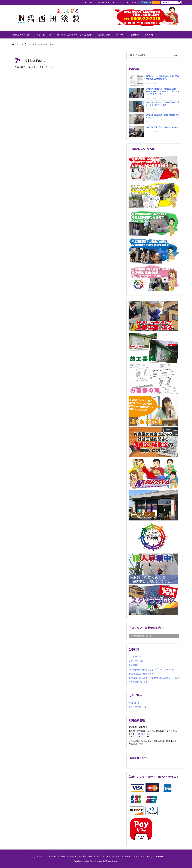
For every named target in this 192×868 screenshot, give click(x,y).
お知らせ (134, 703)
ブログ (89, 3)
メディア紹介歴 (136, 661)
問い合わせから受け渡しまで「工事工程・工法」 (152, 670)
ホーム (18, 44)
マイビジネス (134, 3)
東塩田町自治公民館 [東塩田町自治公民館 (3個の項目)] (141, 636)
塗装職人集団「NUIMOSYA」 (142, 674)
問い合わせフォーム (103, 3)
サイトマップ (120, 3)
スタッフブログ (137, 707)
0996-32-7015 (143, 734)
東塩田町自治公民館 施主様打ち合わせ (162, 127)
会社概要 (133, 665)
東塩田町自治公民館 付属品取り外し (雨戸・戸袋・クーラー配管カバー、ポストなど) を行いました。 (163, 92)
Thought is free (111, 861)
